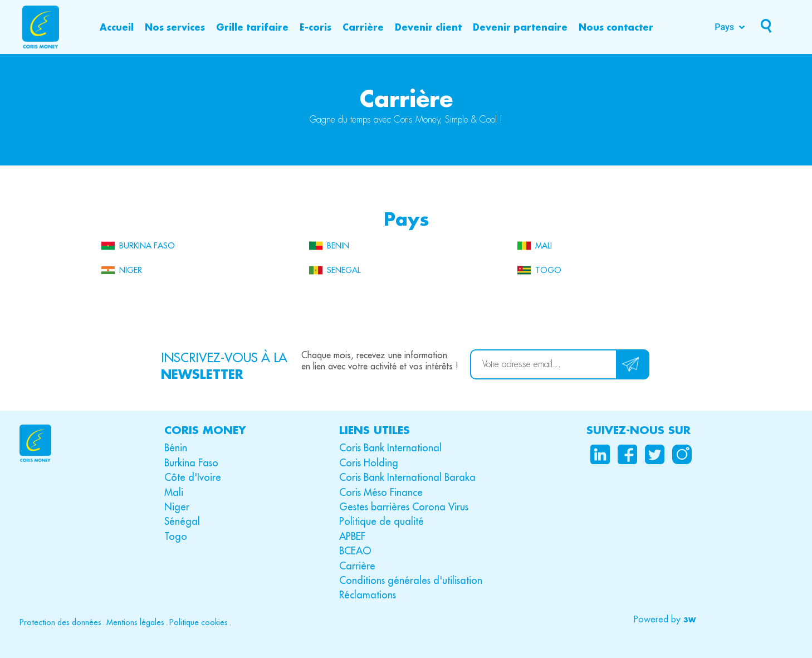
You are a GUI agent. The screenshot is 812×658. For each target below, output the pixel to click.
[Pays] (731, 27)
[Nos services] (175, 27)
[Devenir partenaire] (520, 27)
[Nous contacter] (616, 27)
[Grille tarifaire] (252, 27)
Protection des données (60, 622)
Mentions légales (135, 622)
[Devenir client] (428, 27)
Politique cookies (199, 622)
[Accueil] (117, 27)
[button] (665, 620)
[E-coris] (315, 27)
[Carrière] (363, 27)
